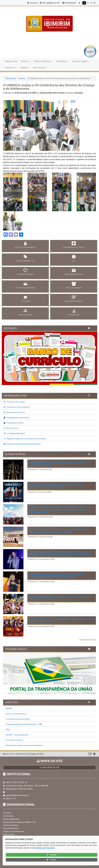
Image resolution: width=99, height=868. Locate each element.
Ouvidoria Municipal (11, 819)
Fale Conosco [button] (40, 68)
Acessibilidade (69, 3)
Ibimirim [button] (25, 61)
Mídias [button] (25, 68)
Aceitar (51, 855)
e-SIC (74, 261)
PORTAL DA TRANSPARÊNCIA (25, 247)
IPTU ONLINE (25, 301)
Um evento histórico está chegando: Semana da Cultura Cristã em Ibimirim (61, 620)
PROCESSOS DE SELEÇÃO (74, 301)
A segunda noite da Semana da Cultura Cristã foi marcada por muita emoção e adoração (57, 575)
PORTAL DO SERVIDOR (74, 288)
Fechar (51, 860)
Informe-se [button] (11, 68)
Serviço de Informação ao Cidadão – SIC (19, 822)
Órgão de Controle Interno (14, 831)
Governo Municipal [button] (43, 61)
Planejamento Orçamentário (17, 418)
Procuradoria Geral (11, 828)
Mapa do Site (53, 3)
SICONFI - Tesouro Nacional (16, 735)
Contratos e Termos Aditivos (17, 407)
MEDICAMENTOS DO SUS (74, 274)
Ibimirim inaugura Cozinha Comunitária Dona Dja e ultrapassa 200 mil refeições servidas (59, 531)
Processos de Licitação (14, 402)
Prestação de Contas (14, 423)
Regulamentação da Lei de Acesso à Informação (25, 439)
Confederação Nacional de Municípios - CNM (23, 724)
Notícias (22, 78)
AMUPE (9, 709)
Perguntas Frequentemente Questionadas (22, 444)
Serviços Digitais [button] (81, 61)
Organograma (9, 834)
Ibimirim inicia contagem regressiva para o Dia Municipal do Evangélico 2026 (56, 486)
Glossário (32, 3)
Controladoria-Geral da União (17, 719)
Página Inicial (11, 61)
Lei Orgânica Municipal (14, 433)
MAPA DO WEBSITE (25, 315)
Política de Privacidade (46, 848)
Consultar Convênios (14, 740)
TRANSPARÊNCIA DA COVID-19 (74, 247)
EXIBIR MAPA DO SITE (49, 767)
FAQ (43, 3)
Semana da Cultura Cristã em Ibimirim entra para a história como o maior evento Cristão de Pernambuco (60, 553)
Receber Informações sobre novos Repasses (24, 745)
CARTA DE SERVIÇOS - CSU (25, 261)
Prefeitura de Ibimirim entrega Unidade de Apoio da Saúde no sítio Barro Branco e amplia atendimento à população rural (59, 510)
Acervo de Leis (11, 428)
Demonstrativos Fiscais (14, 412)
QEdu (8, 730)
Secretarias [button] (62, 61)
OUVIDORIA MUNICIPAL (25, 274)
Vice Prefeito (8, 816)
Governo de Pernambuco (16, 714)
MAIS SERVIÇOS (74, 315)
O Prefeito (7, 813)
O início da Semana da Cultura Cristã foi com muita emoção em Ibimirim (59, 598)
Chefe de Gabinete (11, 825)
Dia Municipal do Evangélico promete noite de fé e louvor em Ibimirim (58, 463)
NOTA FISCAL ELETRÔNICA (25, 288)
